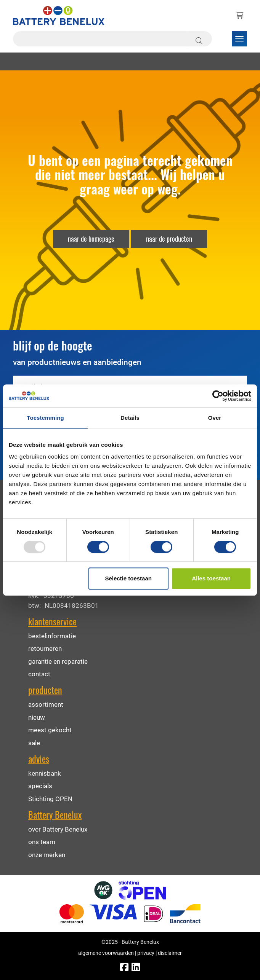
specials (40, 786)
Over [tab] (215, 418)
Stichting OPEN (50, 799)
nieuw (37, 717)
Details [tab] (130, 418)
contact (39, 674)
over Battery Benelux (58, 829)
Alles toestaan (211, 578)
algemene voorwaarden (106, 953)
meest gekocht (50, 730)
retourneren (45, 648)
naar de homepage (91, 239)
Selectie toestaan (128, 578)
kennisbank (45, 773)
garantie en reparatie (58, 661)
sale (34, 743)
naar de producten (169, 239)
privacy (146, 953)
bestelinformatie (52, 636)
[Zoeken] (200, 39)
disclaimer (170, 953)
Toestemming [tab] (45, 418)
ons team (42, 842)
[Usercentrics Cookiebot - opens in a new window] (218, 396)
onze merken (47, 855)
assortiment (46, 704)
